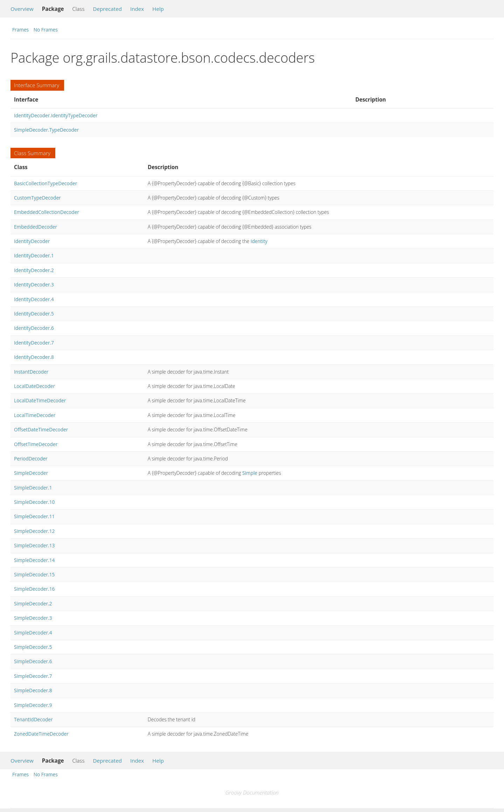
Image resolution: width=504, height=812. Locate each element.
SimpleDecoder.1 (33, 488)
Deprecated (107, 9)
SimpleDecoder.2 (33, 603)
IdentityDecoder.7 (34, 343)
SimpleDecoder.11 (34, 516)
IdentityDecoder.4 (34, 299)
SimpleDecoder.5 (33, 647)
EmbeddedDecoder (36, 227)
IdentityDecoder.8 (34, 357)
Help (158, 9)
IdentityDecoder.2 (34, 270)
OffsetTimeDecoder (36, 444)
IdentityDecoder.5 (34, 314)
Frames (20, 30)
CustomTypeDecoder (37, 198)
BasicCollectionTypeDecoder (45, 183)
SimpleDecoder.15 (34, 574)
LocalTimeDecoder (35, 415)
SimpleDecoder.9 (33, 705)
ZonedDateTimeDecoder (41, 734)
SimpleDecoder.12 (34, 531)
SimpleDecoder (31, 473)
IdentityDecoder (32, 241)
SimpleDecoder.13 (34, 545)
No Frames (46, 30)
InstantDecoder (31, 372)
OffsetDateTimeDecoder (41, 429)
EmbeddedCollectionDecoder (47, 212)
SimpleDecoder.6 (33, 661)
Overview (22, 9)
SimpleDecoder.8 (33, 690)
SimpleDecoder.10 (34, 502)
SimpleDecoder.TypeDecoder (46, 130)
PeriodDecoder (31, 459)
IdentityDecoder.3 (34, 284)
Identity (259, 241)
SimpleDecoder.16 (34, 589)
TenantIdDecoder (33, 719)
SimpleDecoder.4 (33, 633)
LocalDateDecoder (34, 386)
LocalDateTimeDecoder (40, 400)
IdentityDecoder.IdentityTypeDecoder (56, 115)
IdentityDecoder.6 (34, 328)
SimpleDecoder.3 (33, 618)
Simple (250, 473)
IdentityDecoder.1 (34, 255)
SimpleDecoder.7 (33, 676)
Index (137, 9)
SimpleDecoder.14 (34, 560)
